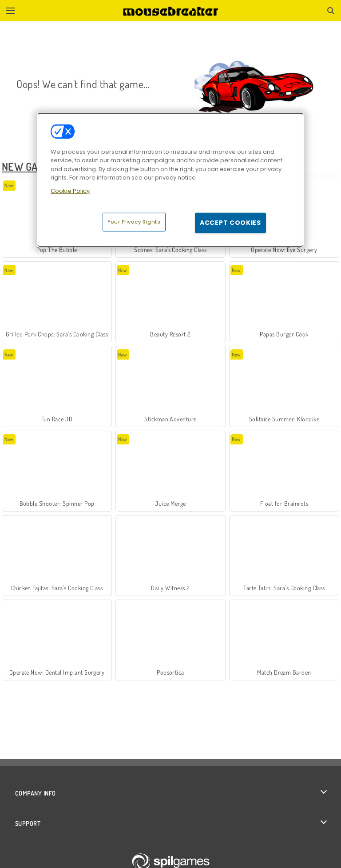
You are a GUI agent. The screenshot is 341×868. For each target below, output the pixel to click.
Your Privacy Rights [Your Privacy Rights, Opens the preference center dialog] (134, 222)
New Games (29, 166)
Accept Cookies (230, 223)
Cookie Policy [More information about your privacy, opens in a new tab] (70, 191)
